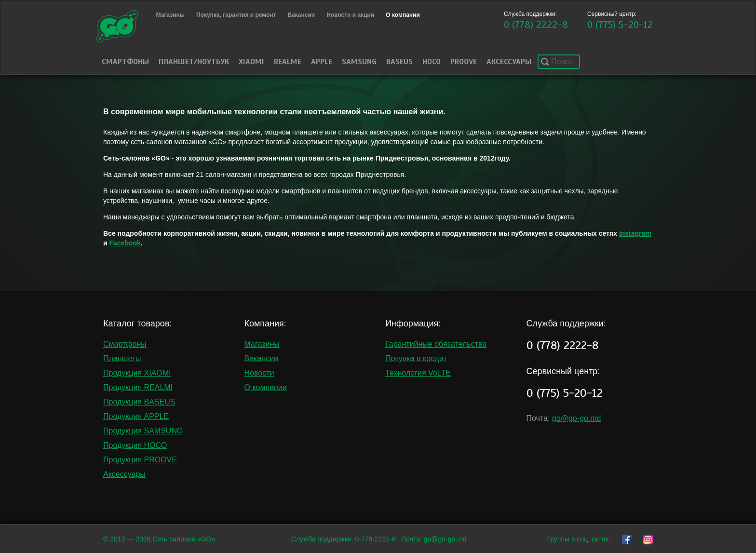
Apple (322, 62)
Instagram (635, 233)
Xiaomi (251, 62)
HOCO (432, 62)
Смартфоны (125, 62)
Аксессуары (509, 62)
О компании (266, 387)
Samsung (359, 62)
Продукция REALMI (138, 387)
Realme (288, 62)
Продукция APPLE (136, 416)
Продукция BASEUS (139, 402)
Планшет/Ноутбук (194, 62)
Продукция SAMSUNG (143, 431)
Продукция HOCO (135, 445)
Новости (259, 373)
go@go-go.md (577, 418)
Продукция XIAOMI (137, 373)
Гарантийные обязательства (436, 344)
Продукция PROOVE (140, 460)
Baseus (399, 62)
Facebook (125, 243)
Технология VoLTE (418, 373)
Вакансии (262, 358)
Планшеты (122, 358)
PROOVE (464, 62)
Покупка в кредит (416, 358)
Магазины (262, 344)
